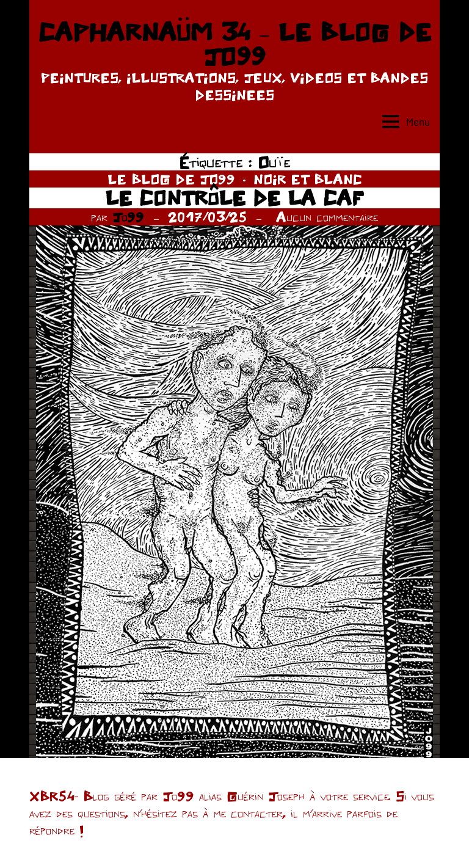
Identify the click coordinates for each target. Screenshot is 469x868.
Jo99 (128, 217)
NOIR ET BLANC (308, 179)
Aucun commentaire (327, 217)
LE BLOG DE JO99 (171, 179)
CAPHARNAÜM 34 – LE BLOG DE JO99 (234, 44)
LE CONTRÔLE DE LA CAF (234, 198)
